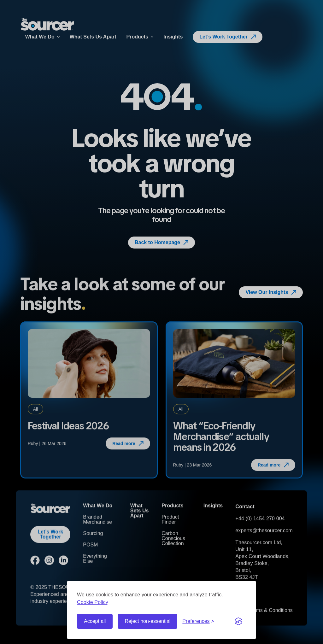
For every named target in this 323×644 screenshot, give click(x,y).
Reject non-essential (147, 621)
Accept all (95, 621)
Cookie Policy (93, 602)
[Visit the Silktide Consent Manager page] (238, 621)
